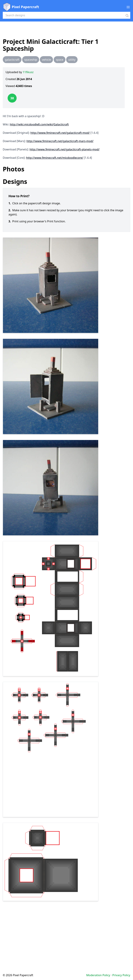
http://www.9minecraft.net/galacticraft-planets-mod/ (64, 149)
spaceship (31, 60)
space (59, 60)
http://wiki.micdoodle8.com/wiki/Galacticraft (39, 124)
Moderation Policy (98, 975)
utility (72, 60)
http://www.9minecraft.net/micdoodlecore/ (55, 158)
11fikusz (28, 72)
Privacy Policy (121, 975)
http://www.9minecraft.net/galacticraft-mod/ (60, 133)
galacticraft (12, 60)
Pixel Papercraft (21, 7)
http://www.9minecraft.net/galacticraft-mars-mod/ (60, 141)
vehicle (46, 60)
